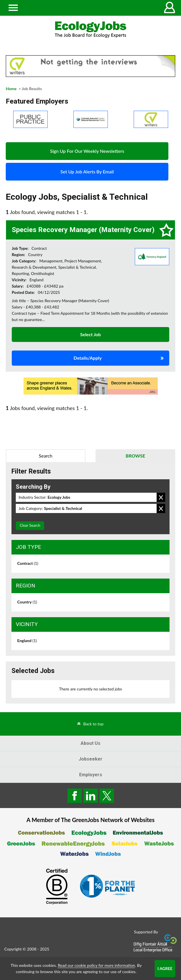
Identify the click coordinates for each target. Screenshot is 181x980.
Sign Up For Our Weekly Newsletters (87, 151)
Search (45, 456)
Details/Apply (88, 358)
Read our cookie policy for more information (96, 965)
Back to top (93, 724)
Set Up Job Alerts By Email (87, 172)
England (27, 641)
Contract (28, 563)
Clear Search (30, 525)
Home (11, 89)
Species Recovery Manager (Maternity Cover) (83, 230)
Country (27, 602)
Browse (135, 456)
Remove (161, 497)
